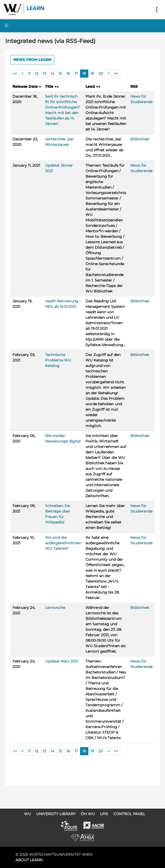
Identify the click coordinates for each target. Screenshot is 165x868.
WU (28, 814)
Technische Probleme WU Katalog (58, 360)
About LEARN (29, 860)
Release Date (27, 86)
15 (60, 73)
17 (76, 73)
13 (44, 73)
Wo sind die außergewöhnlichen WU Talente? (63, 543)
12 (37, 73)
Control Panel (129, 814)
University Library (56, 814)
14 (52, 73)
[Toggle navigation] (157, 10)
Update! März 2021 (62, 661)
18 (84, 73)
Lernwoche (55, 608)
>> (116, 73)
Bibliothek (140, 139)
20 (101, 73)
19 (92, 73)
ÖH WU (88, 814)
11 (29, 73)
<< (15, 73)
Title (52, 86)
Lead (93, 86)
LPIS (104, 814)
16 (68, 73)
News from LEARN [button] (32, 60)
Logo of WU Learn (24, 10)
